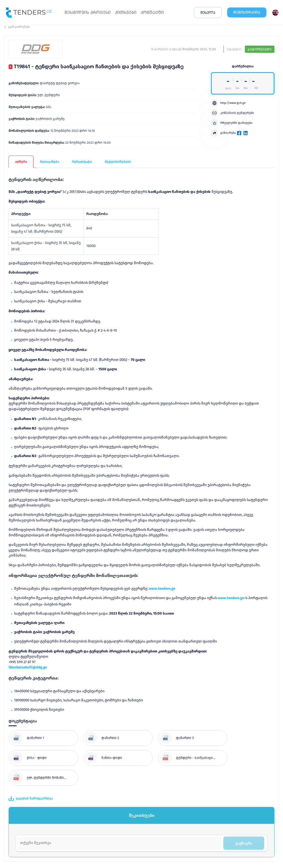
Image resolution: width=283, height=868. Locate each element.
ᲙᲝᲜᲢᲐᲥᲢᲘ (152, 12)
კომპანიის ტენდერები (232, 113)
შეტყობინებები (118, 162)
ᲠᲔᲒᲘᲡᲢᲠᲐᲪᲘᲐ (247, 12)
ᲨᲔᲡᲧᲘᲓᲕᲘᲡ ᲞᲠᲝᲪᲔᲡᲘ (87, 12)
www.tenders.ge (162, 588)
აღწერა (21, 162)
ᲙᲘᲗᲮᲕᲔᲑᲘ (125, 12)
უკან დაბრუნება (17, 27)
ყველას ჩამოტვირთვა (31, 798)
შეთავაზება (49, 162)
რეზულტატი (82, 162)
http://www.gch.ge (228, 103)
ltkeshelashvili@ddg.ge (28, 667)
